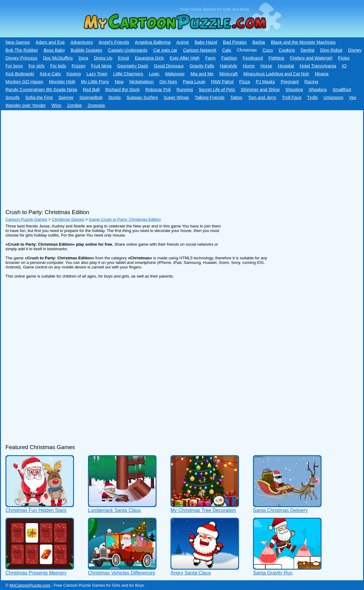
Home (249, 66)
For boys (14, 66)
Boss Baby (54, 50)
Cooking (287, 50)
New (119, 82)
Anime (183, 42)
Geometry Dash (133, 66)
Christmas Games (68, 219)
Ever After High (185, 58)
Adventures (82, 42)
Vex (352, 97)
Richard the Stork (122, 90)
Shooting (294, 90)
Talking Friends (210, 97)
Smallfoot (342, 90)
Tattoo (236, 97)
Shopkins (318, 90)
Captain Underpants (128, 50)
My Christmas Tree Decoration (203, 510)
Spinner (66, 97)
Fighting (276, 58)
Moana (322, 74)
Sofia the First (39, 97)
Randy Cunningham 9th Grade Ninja (41, 90)
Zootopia (96, 105)
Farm (211, 58)
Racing (311, 82)
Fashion (229, 58)
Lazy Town (97, 74)
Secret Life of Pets (217, 90)
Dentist (308, 50)
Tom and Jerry (262, 97)
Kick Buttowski (20, 74)
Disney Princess (21, 58)
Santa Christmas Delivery (280, 510)
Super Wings (176, 97)
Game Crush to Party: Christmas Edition (125, 219)
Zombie (74, 105)
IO (344, 66)
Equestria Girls (149, 58)
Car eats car (165, 50)
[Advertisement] (165, 157)
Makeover (175, 74)
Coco (268, 50)
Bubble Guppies (86, 50)
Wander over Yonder (26, 105)
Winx (57, 105)
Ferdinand (253, 58)
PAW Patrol (222, 82)
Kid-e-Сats (50, 74)
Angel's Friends (114, 42)
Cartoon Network (200, 50)
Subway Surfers (142, 97)
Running (185, 90)
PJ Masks (265, 82)
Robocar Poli (158, 90)
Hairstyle (229, 66)
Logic (154, 74)
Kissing (74, 74)
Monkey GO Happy (24, 82)
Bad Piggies (235, 42)
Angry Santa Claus (191, 573)
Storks (115, 97)
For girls (37, 66)
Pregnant (290, 82)
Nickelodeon (142, 82)
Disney (355, 50)
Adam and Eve (50, 42)
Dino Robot (331, 50)
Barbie (259, 42)
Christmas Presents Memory (36, 573)
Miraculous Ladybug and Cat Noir (276, 74)
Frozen (79, 66)
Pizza (244, 82)
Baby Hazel (206, 42)
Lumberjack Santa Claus (114, 510)
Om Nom (168, 82)
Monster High (62, 82)
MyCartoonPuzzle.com (30, 585)
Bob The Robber (22, 50)
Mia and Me (202, 74)
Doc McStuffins (58, 58)
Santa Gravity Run (273, 573)
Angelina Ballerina (153, 42)
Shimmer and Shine (260, 90)
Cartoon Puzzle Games (26, 219)
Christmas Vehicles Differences (121, 573)
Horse (266, 66)
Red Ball (91, 90)
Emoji (124, 58)
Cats (227, 50)
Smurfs (12, 97)
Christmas (247, 50)
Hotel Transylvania (318, 66)
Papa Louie (194, 82)
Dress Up (103, 58)
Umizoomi (334, 97)
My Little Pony (95, 82)
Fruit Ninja (101, 66)
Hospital (286, 66)
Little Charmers (128, 74)
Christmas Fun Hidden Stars (36, 510)
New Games (18, 42)
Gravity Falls (202, 66)
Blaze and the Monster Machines (303, 42)
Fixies (344, 58)
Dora (83, 58)
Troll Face (292, 97)
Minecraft (228, 74)
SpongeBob (91, 97)
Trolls (313, 97)
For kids (58, 66)
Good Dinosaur (169, 66)
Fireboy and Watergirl (311, 58)
